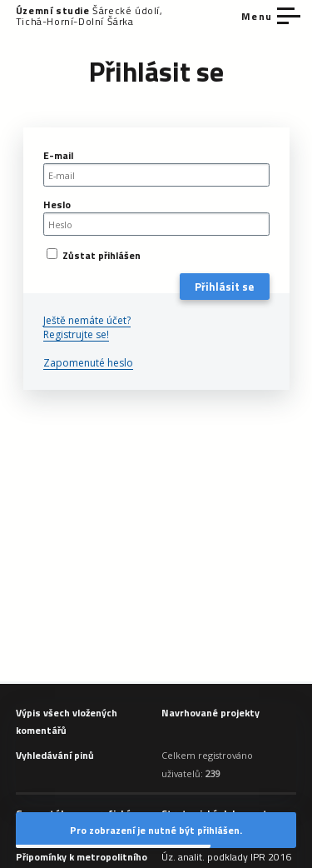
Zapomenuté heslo (88, 363)
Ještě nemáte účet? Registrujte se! (87, 327)
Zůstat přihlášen (94, 255)
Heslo (57, 205)
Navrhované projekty (210, 713)
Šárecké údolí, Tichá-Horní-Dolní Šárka (89, 16)
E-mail (58, 155)
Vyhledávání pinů (55, 755)
